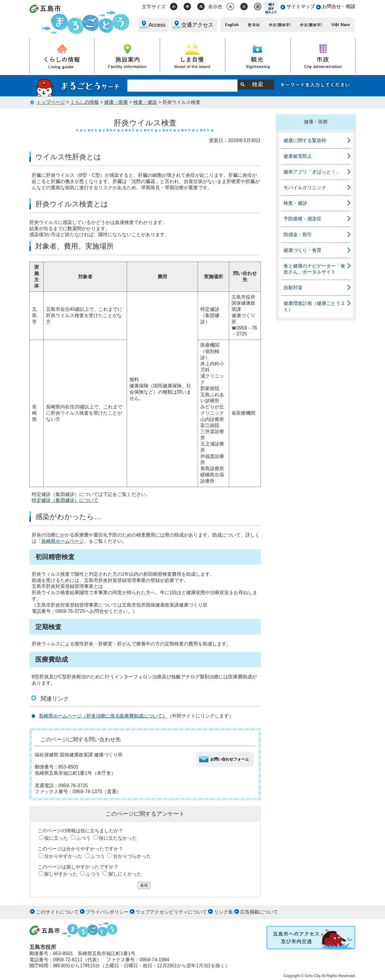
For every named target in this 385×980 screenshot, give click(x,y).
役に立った (56, 838)
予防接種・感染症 (302, 219)
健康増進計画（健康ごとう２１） (314, 306)
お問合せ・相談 (339, 6)
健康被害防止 (298, 156)
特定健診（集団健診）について (65, 500)
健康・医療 (116, 102)
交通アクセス (197, 25)
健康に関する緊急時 (305, 140)
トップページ (51, 102)
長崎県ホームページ (63, 541)
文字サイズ (154, 7)
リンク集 (224, 912)
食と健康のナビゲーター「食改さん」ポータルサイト (314, 269)
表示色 (215, 7)
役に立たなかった (118, 838)
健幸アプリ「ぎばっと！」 (312, 172)
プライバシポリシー (107, 912)
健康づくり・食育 (302, 250)
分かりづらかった (132, 856)
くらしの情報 (85, 102)
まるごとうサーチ (78, 86)
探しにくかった (125, 874)
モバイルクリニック (305, 188)
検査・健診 (145, 102)
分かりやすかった (63, 856)
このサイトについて (57, 912)
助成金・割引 (298, 234)
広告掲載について (259, 912)
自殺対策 (293, 288)
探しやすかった (61, 874)
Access (157, 25)
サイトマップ (301, 6)
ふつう (83, 838)
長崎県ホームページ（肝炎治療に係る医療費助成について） (103, 716)
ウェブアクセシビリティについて (171, 912)
